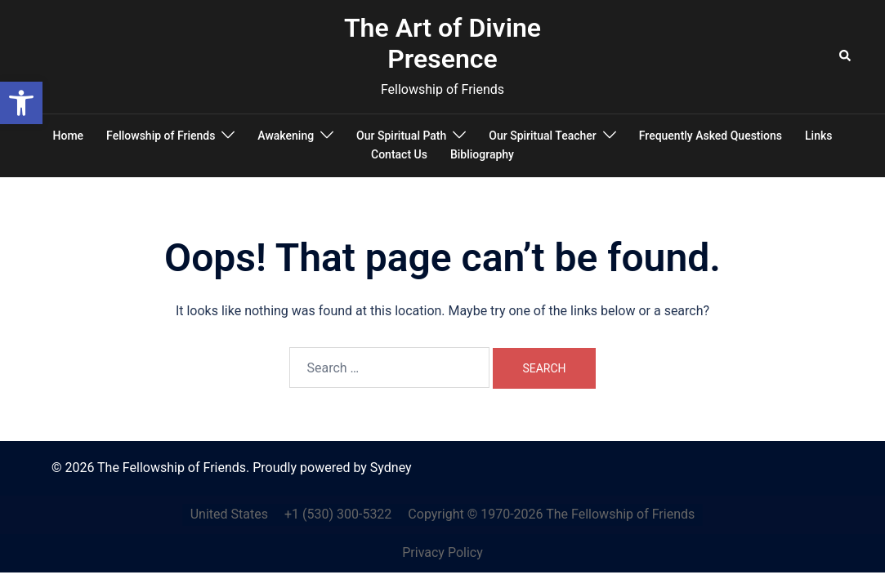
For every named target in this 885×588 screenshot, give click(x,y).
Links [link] (818, 136)
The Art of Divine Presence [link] (442, 43)
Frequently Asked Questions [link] (711, 136)
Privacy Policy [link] (442, 552)
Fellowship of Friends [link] (161, 136)
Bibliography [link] (482, 154)
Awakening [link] (286, 136)
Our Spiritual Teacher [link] (542, 136)
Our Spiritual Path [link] (401, 136)
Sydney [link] (391, 468)
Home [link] (69, 136)
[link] (21, 103)
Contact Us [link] (399, 154)
